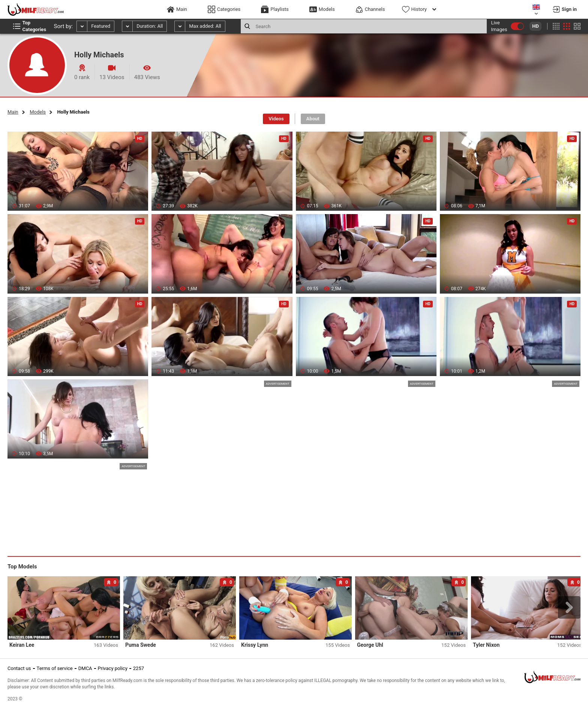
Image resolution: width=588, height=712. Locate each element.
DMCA (85, 668)
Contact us (19, 668)
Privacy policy (113, 668)
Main (13, 112)
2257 (139, 668)
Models (38, 112)
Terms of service (55, 668)
